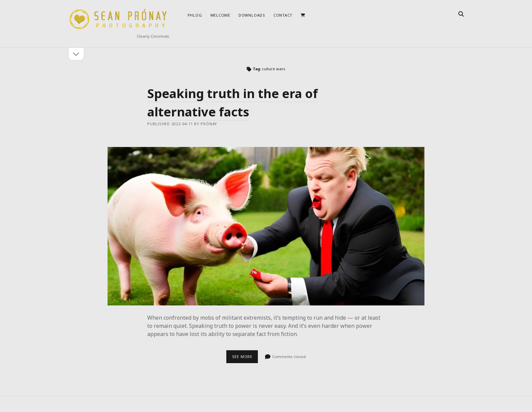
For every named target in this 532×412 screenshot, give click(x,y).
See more (245, 358)
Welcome (220, 15)
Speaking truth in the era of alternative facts (266, 226)
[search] (461, 14)
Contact (283, 15)
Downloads (252, 15)
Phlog (195, 15)
